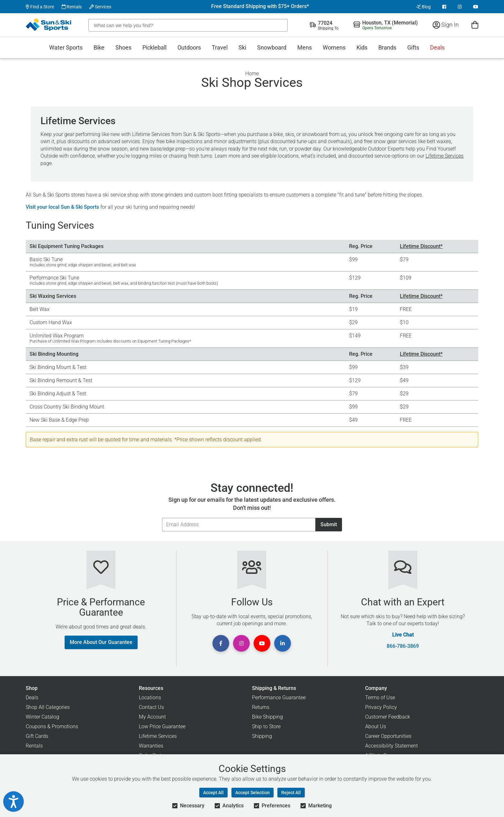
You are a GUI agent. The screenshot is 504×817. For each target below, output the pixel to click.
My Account (152, 717)
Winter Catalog (42, 717)
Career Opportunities (388, 736)
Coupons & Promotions (52, 726)
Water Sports (66, 47)
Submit (329, 524)
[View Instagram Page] (460, 7)
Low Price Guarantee (162, 726)
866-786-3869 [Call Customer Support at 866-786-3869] (403, 646)
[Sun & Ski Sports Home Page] (49, 25)
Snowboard (272, 47)
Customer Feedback (388, 717)
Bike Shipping (267, 717)
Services (100, 7)
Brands (387, 47)
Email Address (162, 518)
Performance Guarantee (279, 698)
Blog (423, 7)
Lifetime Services (445, 156)
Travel (220, 47)
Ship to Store (266, 726)
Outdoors (189, 47)
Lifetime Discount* (421, 246)
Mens (305, 47)
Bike (99, 47)
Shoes (123, 47)
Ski (242, 47)
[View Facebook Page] (444, 7)
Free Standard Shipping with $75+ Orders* (260, 6)
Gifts (413, 47)
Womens (334, 47)
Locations (150, 698)
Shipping (262, 736)
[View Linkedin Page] (283, 643)
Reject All (291, 793)
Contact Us (151, 707)
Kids (362, 47)
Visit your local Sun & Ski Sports (62, 207)
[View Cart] (475, 25)
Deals (437, 47)
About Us (376, 726)
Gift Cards (37, 736)
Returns (261, 707)
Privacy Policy (381, 707)
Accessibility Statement (392, 746)
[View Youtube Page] (476, 7)
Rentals (72, 7)
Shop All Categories (48, 707)
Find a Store (40, 7)
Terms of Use (380, 698)
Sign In (446, 25)
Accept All (213, 793)
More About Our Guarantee (101, 642)
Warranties (151, 746)
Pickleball (154, 47)
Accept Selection (252, 793)
